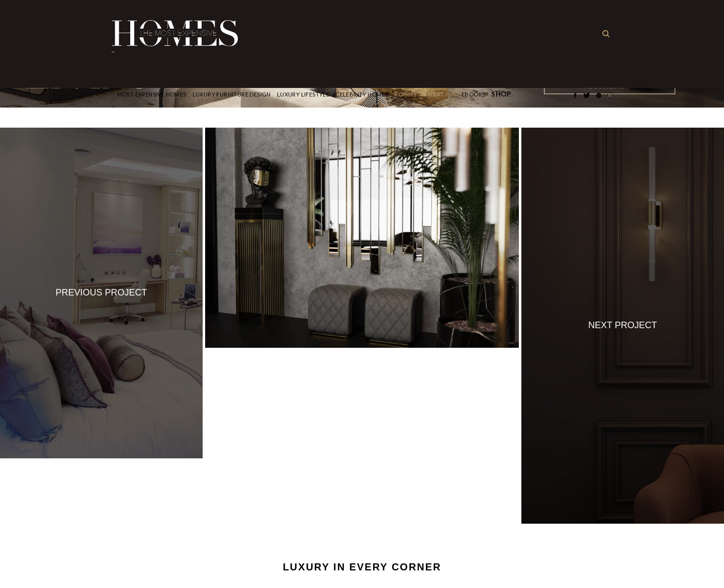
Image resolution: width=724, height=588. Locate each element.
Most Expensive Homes (152, 94)
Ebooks (473, 94)
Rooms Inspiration (425, 94)
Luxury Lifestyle (303, 94)
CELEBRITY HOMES (362, 94)
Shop (501, 94)
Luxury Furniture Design (232, 94)
